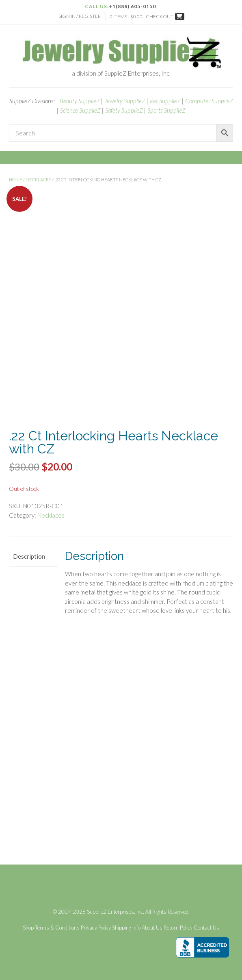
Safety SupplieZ (124, 110)
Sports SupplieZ (166, 110)
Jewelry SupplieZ (125, 101)
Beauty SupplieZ (80, 101)
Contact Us (206, 928)
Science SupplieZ (80, 110)
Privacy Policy (96, 928)
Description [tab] (29, 556)
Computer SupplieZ (209, 101)
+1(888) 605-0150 (132, 6)
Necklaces (38, 180)
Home (16, 180)
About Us (152, 928)
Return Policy (178, 928)
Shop (28, 928)
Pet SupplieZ (165, 101)
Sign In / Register (80, 16)
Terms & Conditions (57, 928)
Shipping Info (126, 928)
